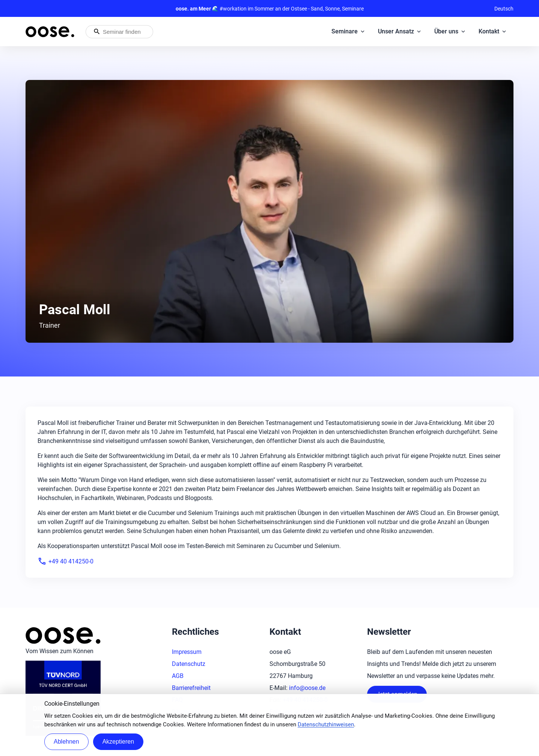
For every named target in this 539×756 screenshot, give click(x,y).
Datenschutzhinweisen (326, 724)
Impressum (187, 652)
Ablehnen (66, 742)
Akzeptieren (118, 742)
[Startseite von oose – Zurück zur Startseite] (50, 32)
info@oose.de (307, 688)
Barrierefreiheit (191, 688)
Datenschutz (189, 664)
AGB (178, 676)
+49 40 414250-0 (65, 561)
